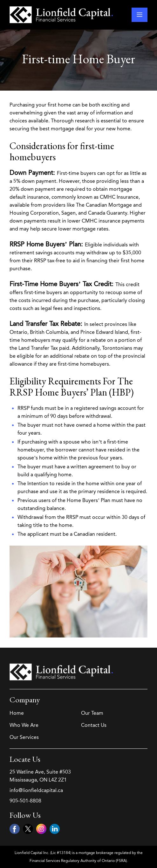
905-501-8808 (25, 801)
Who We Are (24, 725)
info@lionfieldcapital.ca (36, 790)
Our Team (92, 713)
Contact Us (94, 725)
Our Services (24, 737)
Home (17, 713)
